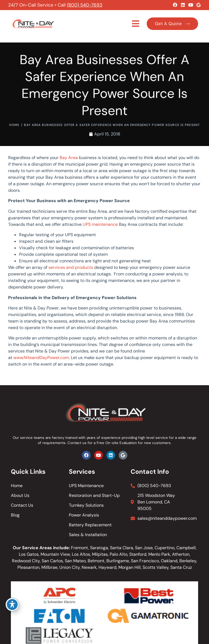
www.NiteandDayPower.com (41, 358)
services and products (71, 267)
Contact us (77, 443)
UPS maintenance (100, 224)
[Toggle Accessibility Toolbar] (12, 604)
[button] (136, 24)
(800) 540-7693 (85, 5)
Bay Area (69, 158)
